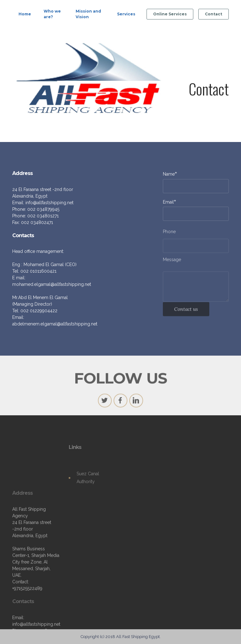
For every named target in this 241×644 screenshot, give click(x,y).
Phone (169, 233)
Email (168, 202)
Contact (214, 14)
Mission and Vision (88, 14)
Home (25, 14)
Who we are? (52, 14)
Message (172, 261)
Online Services (170, 14)
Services (126, 14)
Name (169, 174)
